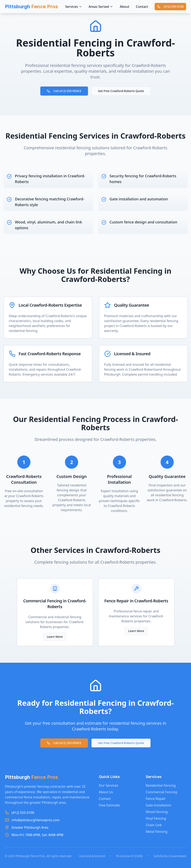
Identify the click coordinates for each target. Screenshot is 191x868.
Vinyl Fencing (156, 818)
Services (74, 7)
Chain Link (154, 825)
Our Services (109, 785)
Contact (142, 7)
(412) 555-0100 (170, 6)
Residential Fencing (161, 785)
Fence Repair (156, 799)
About (124, 7)
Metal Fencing (157, 832)
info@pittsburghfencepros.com (36, 820)
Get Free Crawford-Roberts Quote (121, 91)
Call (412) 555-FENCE (64, 91)
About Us (106, 792)
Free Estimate (109, 805)
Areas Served (101, 7)
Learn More (55, 637)
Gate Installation (159, 805)
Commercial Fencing (161, 792)
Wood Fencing (157, 812)
